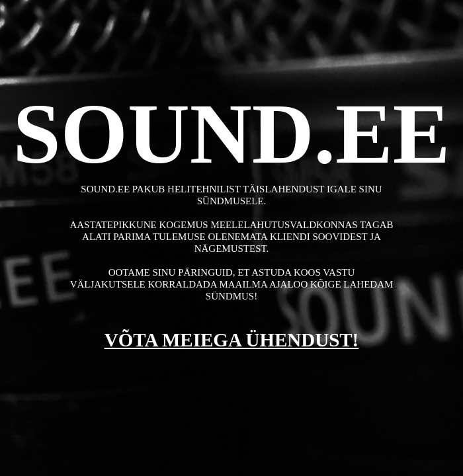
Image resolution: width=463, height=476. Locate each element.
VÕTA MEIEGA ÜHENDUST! (232, 340)
